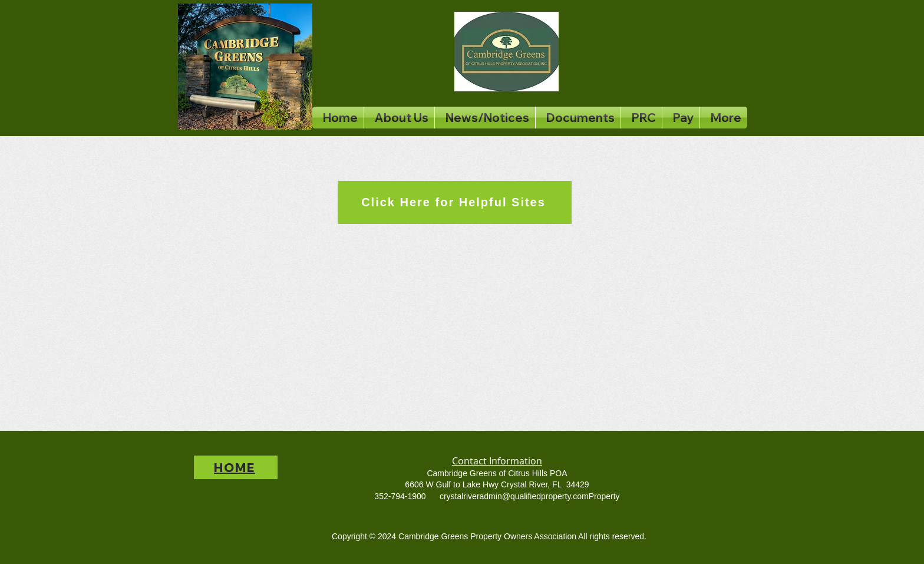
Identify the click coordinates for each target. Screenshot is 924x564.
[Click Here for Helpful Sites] (455, 202)
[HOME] (236, 467)
